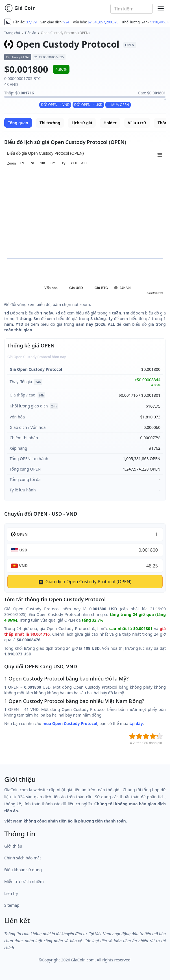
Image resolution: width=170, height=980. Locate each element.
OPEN (22, 534)
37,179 (31, 22)
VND (23, 566)
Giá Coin (20, 8)
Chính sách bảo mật (23, 858)
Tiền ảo (30, 33)
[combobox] (132, 9)
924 (67, 22)
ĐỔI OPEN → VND (55, 105)
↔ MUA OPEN (118, 105)
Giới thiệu (13, 846)
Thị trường (50, 123)
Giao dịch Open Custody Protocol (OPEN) (85, 582)
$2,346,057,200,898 (103, 22)
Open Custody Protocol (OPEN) (65, 33)
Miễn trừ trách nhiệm (24, 882)
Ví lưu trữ (137, 123)
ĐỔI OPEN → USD (88, 105)
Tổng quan (18, 123)
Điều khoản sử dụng (23, 870)
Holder (110, 123)
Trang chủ (12, 33)
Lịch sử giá (82, 123)
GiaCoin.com (83, 960)
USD (23, 550)
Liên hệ (11, 893)
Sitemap (12, 905)
